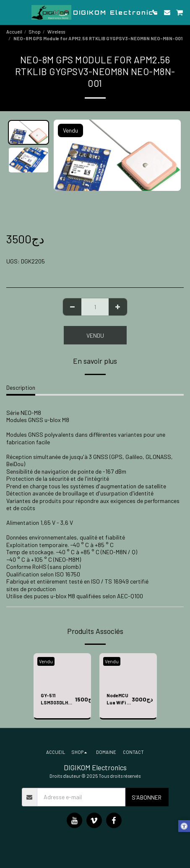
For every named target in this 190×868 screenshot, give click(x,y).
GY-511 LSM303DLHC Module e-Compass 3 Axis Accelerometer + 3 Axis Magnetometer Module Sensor (58, 700)
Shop (35, 32)
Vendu (95, 335)
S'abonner (147, 797)
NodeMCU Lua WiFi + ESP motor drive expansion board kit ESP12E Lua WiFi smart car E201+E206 (119, 700)
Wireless (56, 32)
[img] (62, 670)
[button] (9, 12)
